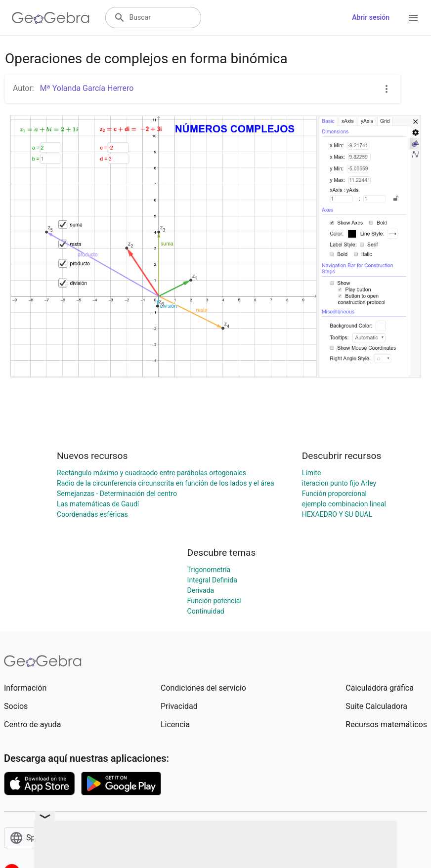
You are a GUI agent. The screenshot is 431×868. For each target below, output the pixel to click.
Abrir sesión (371, 17)
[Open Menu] (413, 18)
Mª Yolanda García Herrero (86, 88)
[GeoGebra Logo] (51, 18)
